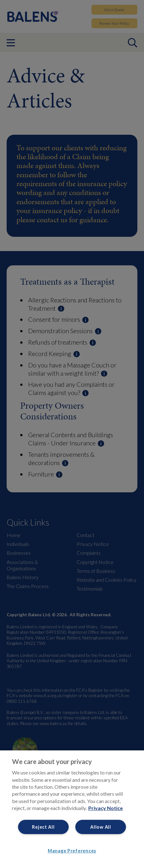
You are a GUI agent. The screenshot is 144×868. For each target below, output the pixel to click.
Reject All (43, 827)
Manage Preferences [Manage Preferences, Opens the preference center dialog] (72, 851)
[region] (72, 809)
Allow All (100, 827)
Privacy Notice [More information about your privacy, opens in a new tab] (106, 808)
